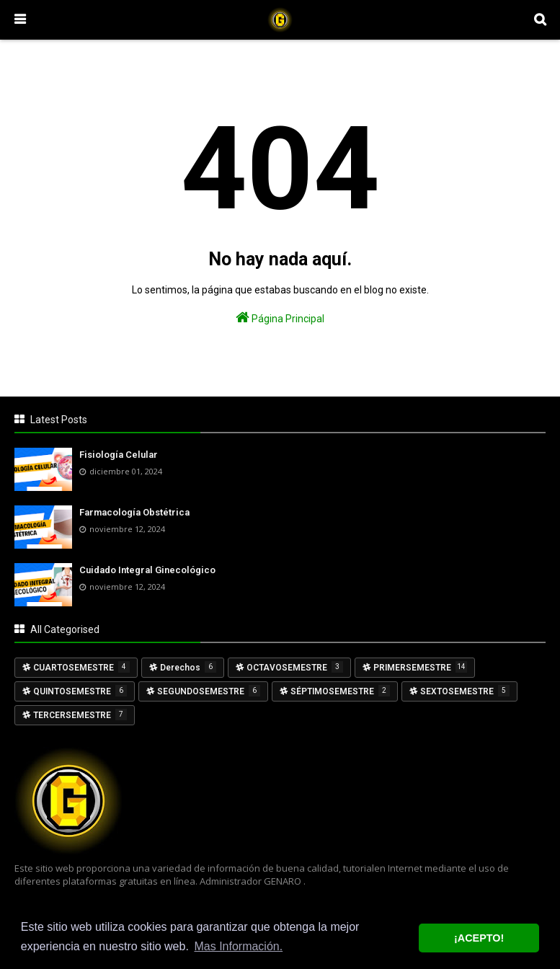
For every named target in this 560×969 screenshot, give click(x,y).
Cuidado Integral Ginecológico (147, 570)
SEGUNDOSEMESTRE (209, 691)
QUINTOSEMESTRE (80, 691)
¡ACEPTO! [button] (479, 938)
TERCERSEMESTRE (80, 714)
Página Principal (280, 317)
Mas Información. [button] (238, 946)
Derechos (188, 667)
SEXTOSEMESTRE (465, 691)
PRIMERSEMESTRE (420, 667)
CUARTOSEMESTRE (81, 667)
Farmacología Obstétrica (134, 512)
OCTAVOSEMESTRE (295, 667)
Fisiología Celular (119, 455)
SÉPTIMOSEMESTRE (340, 691)
